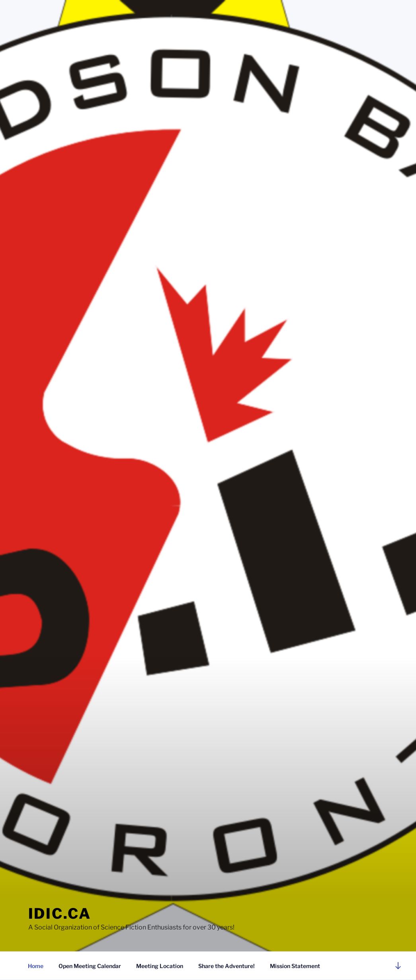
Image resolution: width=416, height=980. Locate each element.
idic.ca (60, 914)
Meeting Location (160, 966)
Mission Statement (295, 966)
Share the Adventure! (227, 966)
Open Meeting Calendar (90, 966)
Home (36, 966)
